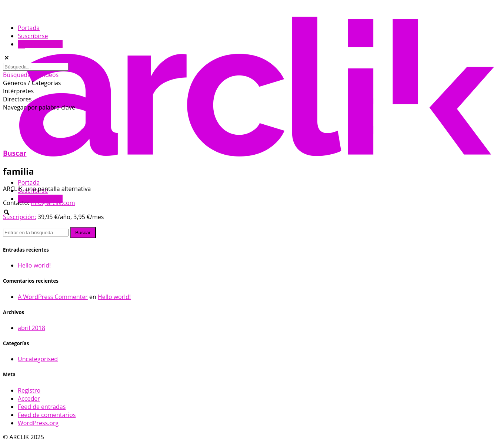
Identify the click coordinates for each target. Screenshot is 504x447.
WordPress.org (38, 423)
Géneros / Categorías (32, 83)
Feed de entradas (42, 407)
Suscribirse (33, 36)
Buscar (15, 153)
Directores (17, 99)
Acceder (29, 399)
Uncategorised (38, 359)
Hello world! (34, 265)
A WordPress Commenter (53, 297)
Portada (29, 182)
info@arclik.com (53, 203)
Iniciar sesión (40, 44)
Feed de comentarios (47, 415)
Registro (29, 390)
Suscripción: (20, 217)
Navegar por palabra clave (39, 107)
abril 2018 (31, 328)
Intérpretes (18, 91)
